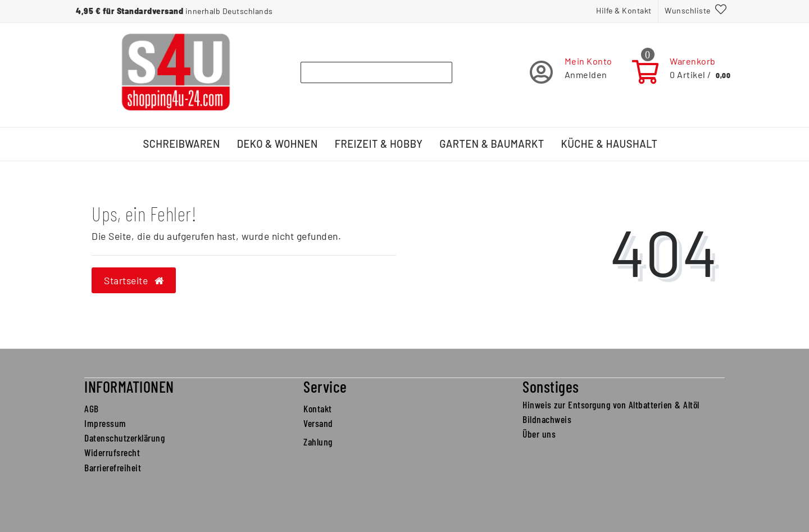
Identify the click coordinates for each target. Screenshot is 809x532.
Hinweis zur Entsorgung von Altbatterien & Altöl (611, 404)
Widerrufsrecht (112, 452)
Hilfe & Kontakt (624, 10)
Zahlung (318, 442)
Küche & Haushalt (610, 144)
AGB (92, 408)
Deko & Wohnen (278, 144)
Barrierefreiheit (113, 467)
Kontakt (318, 408)
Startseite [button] (134, 280)
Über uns (539, 434)
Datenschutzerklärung (124, 438)
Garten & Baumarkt (492, 144)
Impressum (105, 423)
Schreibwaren (182, 144)
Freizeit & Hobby (379, 144)
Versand (318, 423)
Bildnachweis (547, 419)
